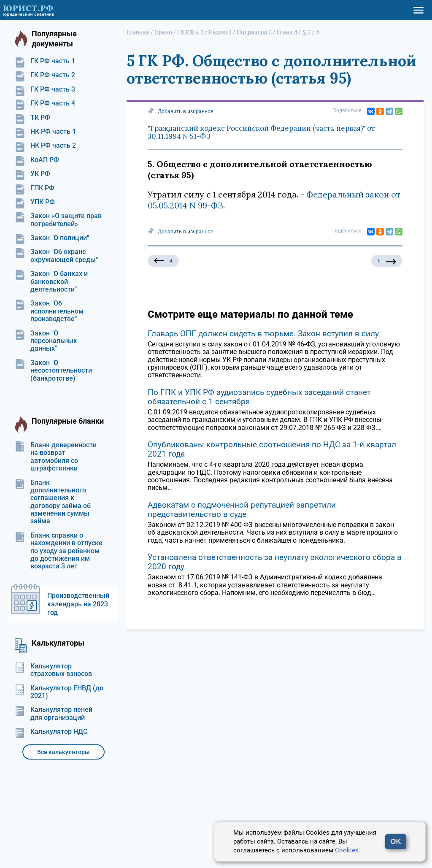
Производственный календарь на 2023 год (78, 604)
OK (396, 842)
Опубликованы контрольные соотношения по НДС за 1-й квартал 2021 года (272, 449)
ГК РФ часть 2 (45, 75)
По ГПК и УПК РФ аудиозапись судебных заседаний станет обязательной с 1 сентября (259, 397)
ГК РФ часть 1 (45, 61)
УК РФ (32, 174)
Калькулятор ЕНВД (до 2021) (59, 692)
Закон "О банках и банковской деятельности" (51, 282)
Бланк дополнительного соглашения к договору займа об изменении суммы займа (53, 502)
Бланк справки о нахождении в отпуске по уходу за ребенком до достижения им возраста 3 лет (59, 551)
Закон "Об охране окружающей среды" (56, 256)
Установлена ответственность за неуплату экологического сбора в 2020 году (275, 562)
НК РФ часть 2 (45, 146)
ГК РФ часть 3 (45, 89)
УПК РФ (35, 202)
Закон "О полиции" (52, 238)
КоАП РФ (37, 160)
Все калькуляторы (63, 752)
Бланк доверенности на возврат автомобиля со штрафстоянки (56, 457)
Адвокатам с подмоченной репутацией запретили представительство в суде (242, 510)
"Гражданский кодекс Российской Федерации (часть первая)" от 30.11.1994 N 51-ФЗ (261, 132)
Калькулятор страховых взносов (53, 670)
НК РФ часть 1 (45, 132)
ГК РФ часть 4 (45, 103)
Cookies (347, 850)
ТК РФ (32, 118)
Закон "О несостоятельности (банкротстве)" (53, 371)
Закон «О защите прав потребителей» (58, 220)
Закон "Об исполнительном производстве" (49, 311)
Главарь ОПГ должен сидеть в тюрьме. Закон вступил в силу (263, 334)
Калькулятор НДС (51, 732)
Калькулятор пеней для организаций (54, 714)
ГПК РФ (35, 188)
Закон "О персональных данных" (46, 341)
